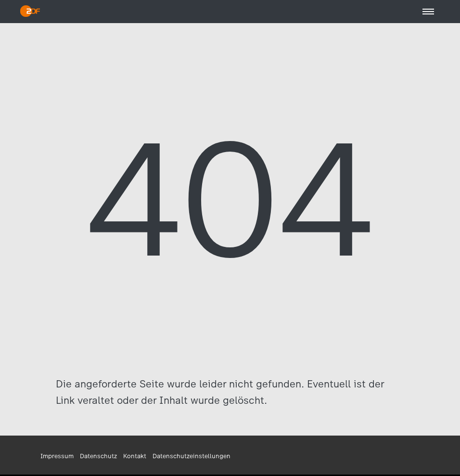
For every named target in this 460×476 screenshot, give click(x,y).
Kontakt (135, 456)
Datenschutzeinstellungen (192, 456)
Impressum (57, 456)
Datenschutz (98, 456)
